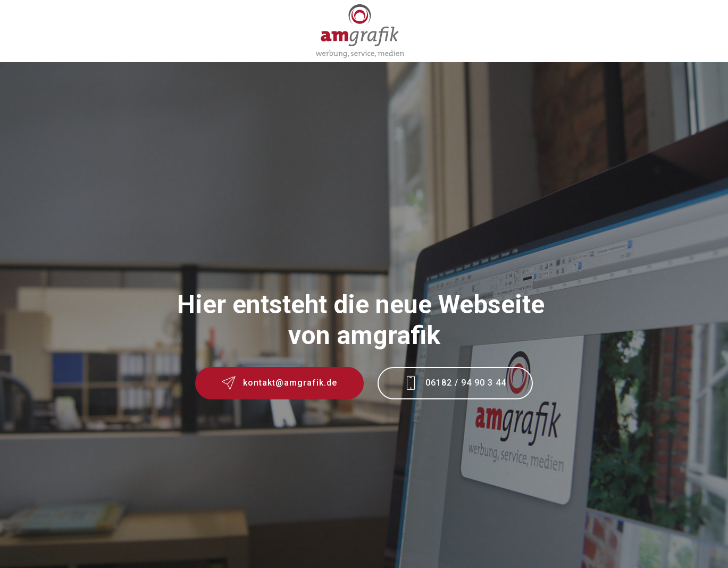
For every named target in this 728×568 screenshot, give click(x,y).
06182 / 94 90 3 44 (455, 384)
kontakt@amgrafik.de (279, 384)
